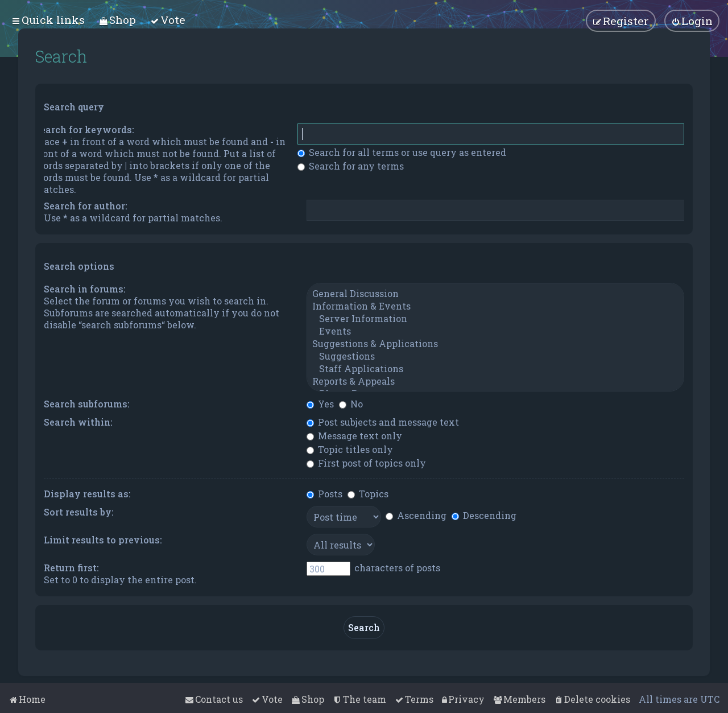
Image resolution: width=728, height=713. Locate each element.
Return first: (71, 568)
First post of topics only (366, 463)
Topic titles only (350, 449)
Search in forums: (85, 289)
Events (495, 331)
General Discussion (495, 294)
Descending (484, 515)
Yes (320, 404)
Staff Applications (495, 369)
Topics (368, 494)
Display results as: (87, 494)
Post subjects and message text (383, 422)
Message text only (354, 436)
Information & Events (495, 306)
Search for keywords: (84, 129)
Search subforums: (87, 404)
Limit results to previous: (103, 540)
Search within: (78, 422)
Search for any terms (351, 166)
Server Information (495, 319)
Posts (324, 494)
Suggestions (495, 356)
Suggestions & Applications (495, 344)
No (351, 404)
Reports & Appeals (495, 381)
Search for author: (86, 206)
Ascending (416, 515)
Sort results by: (79, 512)
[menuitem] (117, 20)
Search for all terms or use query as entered (402, 152)
